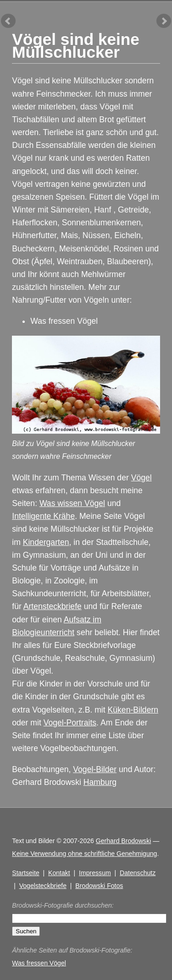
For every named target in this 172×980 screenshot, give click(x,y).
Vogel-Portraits (70, 723)
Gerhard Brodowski (124, 841)
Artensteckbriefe (53, 606)
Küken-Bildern (133, 710)
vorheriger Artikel (8, 21)
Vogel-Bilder (95, 769)
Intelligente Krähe (43, 516)
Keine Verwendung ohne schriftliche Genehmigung (84, 854)
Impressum (95, 873)
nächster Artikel (164, 21)
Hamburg (100, 782)
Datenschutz (138, 873)
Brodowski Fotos (99, 886)
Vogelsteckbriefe (43, 886)
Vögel (141, 478)
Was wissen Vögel (72, 503)
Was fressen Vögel (64, 321)
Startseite (25, 873)
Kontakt (59, 873)
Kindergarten (46, 542)
